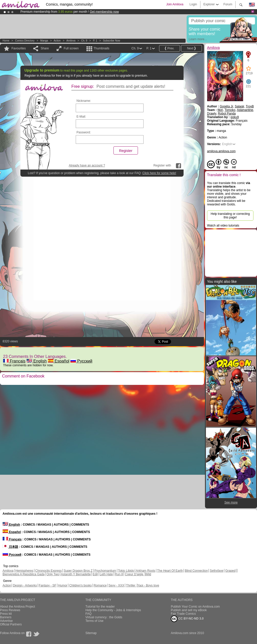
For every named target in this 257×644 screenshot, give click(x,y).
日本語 (10, 547)
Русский (81, 361)
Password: (84, 132)
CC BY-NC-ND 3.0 (187, 619)
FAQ (88, 614)
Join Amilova (175, 4)
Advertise (6, 621)
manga (44, 41)
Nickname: (84, 101)
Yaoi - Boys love (148, 585)
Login (193, 4)
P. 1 (95, 41)
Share (45, 48)
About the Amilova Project (17, 607)
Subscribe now (112, 41)
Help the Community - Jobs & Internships (113, 610)
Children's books (80, 585)
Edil (95, 574)
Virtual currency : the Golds (104, 617)
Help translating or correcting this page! (230, 216)
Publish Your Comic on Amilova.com (195, 607)
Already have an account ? (87, 165)
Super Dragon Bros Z (78, 571)
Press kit (6, 614)
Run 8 (119, 574)
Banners (6, 617)
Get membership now (104, 12)
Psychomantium (105, 571)
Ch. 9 (84, 41)
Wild (148, 574)
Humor (63, 585)
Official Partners (11, 624)
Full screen (71, 48)
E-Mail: (81, 117)
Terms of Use (94, 621)
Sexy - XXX (116, 585)
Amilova (71, 41)
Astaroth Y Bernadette (76, 574)
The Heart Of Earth (170, 571)
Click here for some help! (159, 173)
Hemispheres (24, 571)
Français (14, 361)
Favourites (19, 48)
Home (6, 41)
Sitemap (91, 633)
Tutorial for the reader (100, 607)
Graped (230, 571)
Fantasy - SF (48, 585)
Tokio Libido (126, 571)
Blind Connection (196, 571)
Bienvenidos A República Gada (24, 574)
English (37, 361)
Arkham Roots (146, 571)
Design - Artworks (25, 585)
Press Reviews (10, 610)
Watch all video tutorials (223, 226)
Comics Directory (25, 41)
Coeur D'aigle (135, 574)
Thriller (131, 585)
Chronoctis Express (48, 571)
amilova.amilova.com (221, 151)
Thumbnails (101, 48)
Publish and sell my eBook (189, 610)
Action (57, 41)
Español (59, 361)
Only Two (53, 574)
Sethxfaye (217, 571)
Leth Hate (106, 574)
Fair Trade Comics (183, 614)
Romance (100, 585)
